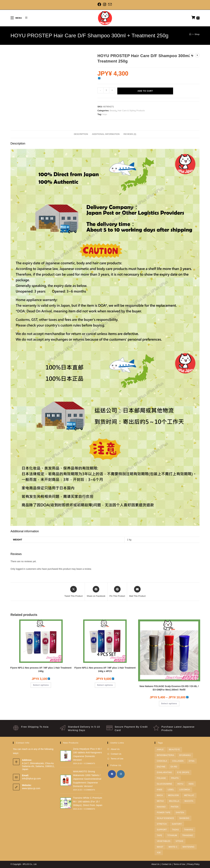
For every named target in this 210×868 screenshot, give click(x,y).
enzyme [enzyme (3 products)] (161, 767)
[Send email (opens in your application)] (110, 4)
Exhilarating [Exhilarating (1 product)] (164, 772)
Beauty (113, 111)
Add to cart (145, 91)
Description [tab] (81, 134)
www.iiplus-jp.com (31, 788)
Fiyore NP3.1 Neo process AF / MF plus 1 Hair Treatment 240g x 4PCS (105, 669)
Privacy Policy (193, 864)
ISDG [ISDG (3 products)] (191, 784)
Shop (197, 34)
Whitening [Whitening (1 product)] (189, 847)
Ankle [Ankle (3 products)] (160, 750)
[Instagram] (105, 4)
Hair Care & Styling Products (131, 111)
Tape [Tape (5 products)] (159, 835)
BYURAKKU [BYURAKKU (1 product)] (185, 755)
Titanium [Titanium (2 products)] (172, 835)
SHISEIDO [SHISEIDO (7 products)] (184, 818)
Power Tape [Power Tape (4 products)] (164, 813)
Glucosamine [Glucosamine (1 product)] (164, 784)
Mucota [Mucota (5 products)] (189, 801)
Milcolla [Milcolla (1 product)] (174, 801)
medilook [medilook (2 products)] (173, 795)
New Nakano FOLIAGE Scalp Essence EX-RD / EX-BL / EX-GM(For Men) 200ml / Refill (169, 688)
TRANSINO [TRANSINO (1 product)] (188, 835)
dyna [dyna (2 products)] (192, 761)
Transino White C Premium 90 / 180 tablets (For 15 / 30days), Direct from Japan (88, 801)
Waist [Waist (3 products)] (160, 847)
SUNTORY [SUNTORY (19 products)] (177, 824)
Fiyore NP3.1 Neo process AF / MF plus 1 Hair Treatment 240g (41, 669)
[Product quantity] (106, 90)
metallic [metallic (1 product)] (189, 795)
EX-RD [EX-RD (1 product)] (174, 767)
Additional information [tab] (106, 134)
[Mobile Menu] (17, 18)
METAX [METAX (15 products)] (160, 801)
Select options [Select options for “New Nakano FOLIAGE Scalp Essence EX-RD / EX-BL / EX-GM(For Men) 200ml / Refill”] (169, 704)
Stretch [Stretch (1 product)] (162, 824)
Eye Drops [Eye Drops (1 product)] (183, 772)
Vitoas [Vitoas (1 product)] (179, 841)
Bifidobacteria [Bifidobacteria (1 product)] (166, 755)
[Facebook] (100, 4)
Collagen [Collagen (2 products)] (178, 761)
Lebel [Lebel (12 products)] (171, 790)
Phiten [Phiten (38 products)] (175, 807)
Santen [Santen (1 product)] (180, 813)
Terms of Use (117, 759)
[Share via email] (137, 592)
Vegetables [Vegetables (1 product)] (164, 841)
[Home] (190, 34)
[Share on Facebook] (96, 592)
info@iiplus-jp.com (31, 779)
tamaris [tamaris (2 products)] (189, 830)
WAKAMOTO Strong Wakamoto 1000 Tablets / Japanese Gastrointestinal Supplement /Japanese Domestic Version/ (87, 779)
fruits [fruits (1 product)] (175, 778)
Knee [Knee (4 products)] (160, 790)
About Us (115, 749)
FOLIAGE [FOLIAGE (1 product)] (161, 778)
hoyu (105, 114)
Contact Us (116, 754)
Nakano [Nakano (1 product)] (161, 807)
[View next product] (197, 55)
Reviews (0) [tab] (130, 134)
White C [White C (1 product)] (173, 847)
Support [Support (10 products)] (162, 830)
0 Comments (89, 764)
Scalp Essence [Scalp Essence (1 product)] (165, 818)
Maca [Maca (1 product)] (160, 795)
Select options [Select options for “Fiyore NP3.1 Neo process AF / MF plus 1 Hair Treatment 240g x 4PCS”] (105, 685)
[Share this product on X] (74, 592)
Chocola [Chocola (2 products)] (162, 761)
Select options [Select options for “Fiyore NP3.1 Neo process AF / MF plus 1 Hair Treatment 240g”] (41, 685)
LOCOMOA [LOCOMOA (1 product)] (185, 790)
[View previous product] (191, 55)
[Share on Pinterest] (117, 592)
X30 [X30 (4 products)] (159, 853)
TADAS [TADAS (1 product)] (175, 830)
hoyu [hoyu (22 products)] (180, 784)
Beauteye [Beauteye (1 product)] (174, 750)
